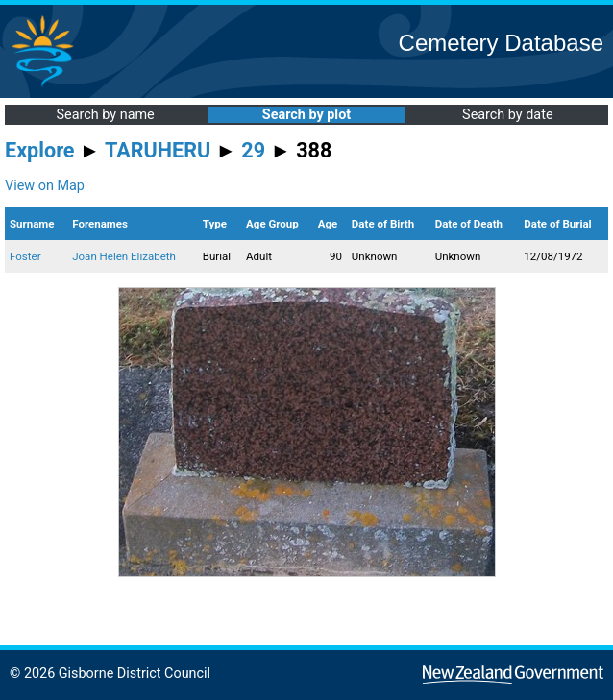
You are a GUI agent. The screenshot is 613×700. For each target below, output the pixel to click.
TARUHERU (158, 150)
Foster (25, 256)
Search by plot (306, 115)
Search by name (106, 115)
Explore (40, 150)
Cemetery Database (501, 43)
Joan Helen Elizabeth (124, 256)
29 (253, 150)
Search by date (507, 115)
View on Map (45, 186)
